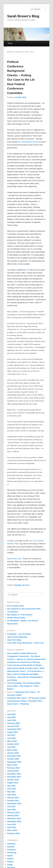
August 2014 (13, 783)
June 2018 (12, 720)
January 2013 (13, 816)
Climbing (11, 844)
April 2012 (12, 827)
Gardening (12, 853)
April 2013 (12, 810)
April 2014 (12, 795)
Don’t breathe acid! (16, 606)
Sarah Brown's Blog (23, 16)
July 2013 (11, 806)
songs (10, 865)
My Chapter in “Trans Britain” (20, 615)
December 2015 (14, 756)
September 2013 (14, 804)
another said (16, 559)
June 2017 (12, 738)
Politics (10, 862)
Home (10, 43)
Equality (18, 585)
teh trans (26, 585)
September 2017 (14, 729)
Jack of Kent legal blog (17, 637)
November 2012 (14, 818)
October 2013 (13, 801)
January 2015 (13, 771)
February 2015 (13, 768)
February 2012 (13, 833)
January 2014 (13, 798)
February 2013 (13, 813)
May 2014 (11, 792)
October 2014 (13, 780)
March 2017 (12, 741)
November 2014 (14, 777)
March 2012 (12, 830)
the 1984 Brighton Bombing (29, 142)
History (10, 859)
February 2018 (13, 723)
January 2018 (13, 726)
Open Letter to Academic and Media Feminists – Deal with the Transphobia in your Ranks (25, 677)
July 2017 (11, 735)
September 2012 (14, 821)
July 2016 (11, 747)
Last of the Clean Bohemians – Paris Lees (25, 643)
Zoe (27, 270)
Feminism (12, 850)
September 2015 (14, 762)
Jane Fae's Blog (14, 640)
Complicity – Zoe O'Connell (19, 634)
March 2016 (12, 750)
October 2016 (13, 744)
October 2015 (13, 759)
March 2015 (12, 765)
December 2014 (14, 774)
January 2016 (13, 753)
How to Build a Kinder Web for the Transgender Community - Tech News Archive (24, 656)
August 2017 (13, 732)
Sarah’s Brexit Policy (16, 618)
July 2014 (11, 786)
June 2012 (12, 824)
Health (10, 856)
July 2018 (11, 717)
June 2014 (12, 789)
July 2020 (11, 714)
